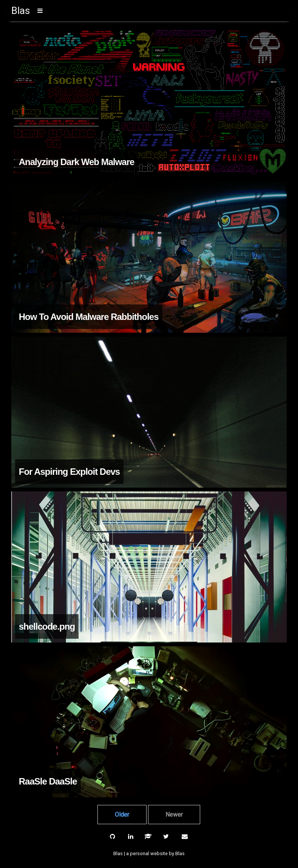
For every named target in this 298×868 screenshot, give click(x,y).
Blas (21, 11)
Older (122, 815)
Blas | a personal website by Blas (149, 853)
